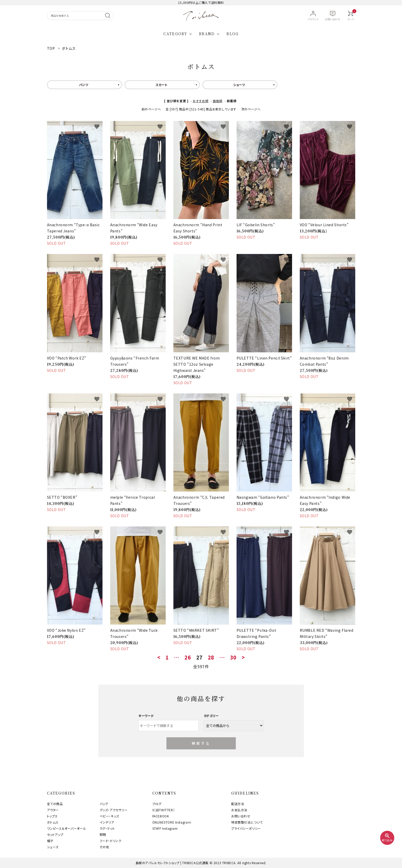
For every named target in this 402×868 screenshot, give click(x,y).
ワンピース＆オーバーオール (67, 828)
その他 (104, 847)
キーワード (146, 716)
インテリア (107, 822)
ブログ (157, 804)
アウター (53, 810)
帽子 (50, 841)
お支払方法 (239, 810)
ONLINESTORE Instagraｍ (172, 822)
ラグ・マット (107, 828)
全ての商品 (55, 804)
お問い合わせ (241, 816)
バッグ (104, 804)
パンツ (84, 85)
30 (233, 657)
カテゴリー (211, 716)
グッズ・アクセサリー (114, 810)
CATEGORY (175, 34)
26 (188, 657)
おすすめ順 (200, 101)
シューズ (53, 847)
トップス (52, 816)
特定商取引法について (247, 822)
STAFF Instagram (165, 828)
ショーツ (239, 85)
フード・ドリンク (111, 841)
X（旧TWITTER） (164, 810)
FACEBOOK (161, 816)
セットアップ (55, 834)
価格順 (218, 101)
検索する (201, 743)
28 (211, 657)
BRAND (207, 34)
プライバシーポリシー (246, 828)
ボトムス (53, 822)
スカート (162, 85)
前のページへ (151, 109)
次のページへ (251, 109)
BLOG (232, 34)
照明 (103, 834)
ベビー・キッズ (109, 816)
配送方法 (238, 804)
